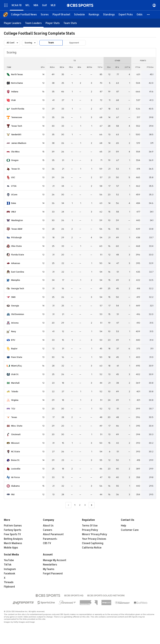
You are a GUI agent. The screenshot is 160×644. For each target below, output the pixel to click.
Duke (14, 203)
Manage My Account (55, 560)
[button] (148, 15)
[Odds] (140, 15)
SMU (13, 297)
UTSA (14, 186)
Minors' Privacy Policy (95, 534)
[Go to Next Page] (92, 505)
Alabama (15, 486)
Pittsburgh (16, 237)
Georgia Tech (18, 288)
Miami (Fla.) (17, 366)
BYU (13, 340)
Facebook (9, 574)
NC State (16, 452)
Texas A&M (17, 229)
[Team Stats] (70, 23)
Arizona (15, 323)
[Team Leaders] (33, 23)
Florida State (18, 255)
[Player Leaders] (13, 23)
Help (124, 526)
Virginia (15, 400)
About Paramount (53, 534)
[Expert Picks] (126, 15)
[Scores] (45, 15)
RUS (52, 67)
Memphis (16, 280)
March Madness (13, 543)
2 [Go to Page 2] (80, 505)
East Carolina (18, 272)
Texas (14, 417)
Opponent (74, 43)
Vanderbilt (16, 134)
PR (71, 67)
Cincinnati (16, 434)
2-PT (127, 67)
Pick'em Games (13, 526)
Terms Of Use (90, 526)
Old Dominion (18, 314)
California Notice (92, 548)
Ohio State (16, 246)
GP (43, 67)
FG (109, 67)
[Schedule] (79, 15)
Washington (17, 220)
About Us (48, 526)
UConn (14, 195)
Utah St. (15, 374)
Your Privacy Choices (94, 539)
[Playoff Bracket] (61, 15)
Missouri (15, 443)
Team (51, 43)
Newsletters (50, 565)
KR (79, 67)
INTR (89, 67)
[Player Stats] (53, 23)
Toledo (15, 391)
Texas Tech (17, 126)
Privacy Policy (90, 530)
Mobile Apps (11, 548)
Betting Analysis (13, 539)
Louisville (16, 469)
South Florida (18, 109)
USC (13, 177)
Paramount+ (50, 539)
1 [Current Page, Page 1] (75, 505)
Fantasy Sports (13, 530)
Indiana (15, 92)
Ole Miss (15, 152)
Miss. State (17, 426)
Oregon (15, 160)
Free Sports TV (12, 534)
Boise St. (16, 460)
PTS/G (150, 67)
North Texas (17, 74)
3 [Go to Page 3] (85, 505)
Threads (9, 582)
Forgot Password (53, 574)
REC (62, 67)
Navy (14, 331)
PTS (138, 67)
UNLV (14, 212)
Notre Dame (17, 83)
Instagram (10, 569)
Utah (13, 100)
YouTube (9, 560)
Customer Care (130, 530)
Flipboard (9, 587)
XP (117, 67)
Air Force (15, 477)
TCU (13, 409)
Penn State (17, 357)
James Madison (19, 143)
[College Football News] (24, 15)
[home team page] (8, 74)
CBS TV (47, 543)
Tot (100, 67)
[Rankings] (94, 15)
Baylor (14, 349)
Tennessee (17, 117)
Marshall (15, 383)
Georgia (15, 306)
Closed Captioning (93, 543)
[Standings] (109, 15)
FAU (13, 494)
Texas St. (16, 169)
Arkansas (16, 263)
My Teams (49, 569)
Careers (48, 530)
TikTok (8, 565)
